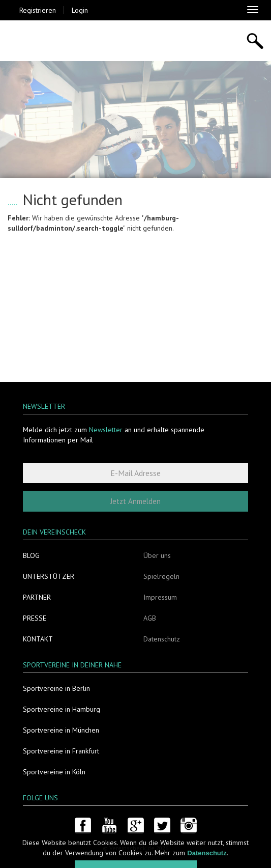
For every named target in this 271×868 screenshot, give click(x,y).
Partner (37, 597)
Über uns (157, 555)
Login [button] (80, 10)
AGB (150, 618)
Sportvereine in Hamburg (62, 709)
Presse (35, 618)
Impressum (160, 597)
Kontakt (38, 639)
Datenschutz (162, 639)
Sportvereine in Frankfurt (61, 751)
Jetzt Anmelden (135, 501)
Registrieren (38, 10)
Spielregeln (161, 576)
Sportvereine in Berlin (56, 688)
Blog (31, 555)
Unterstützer (49, 576)
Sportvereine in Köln (54, 772)
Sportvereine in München (61, 730)
